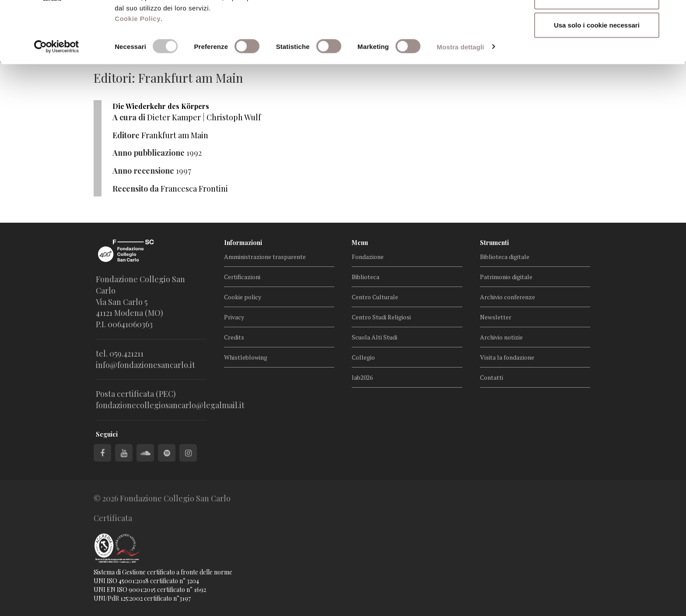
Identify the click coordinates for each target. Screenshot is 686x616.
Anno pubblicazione (149, 153)
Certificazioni (242, 277)
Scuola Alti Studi (374, 337)
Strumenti (494, 243)
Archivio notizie (501, 337)
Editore (126, 135)
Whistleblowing (246, 357)
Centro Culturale (375, 297)
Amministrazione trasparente (265, 257)
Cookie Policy (138, 74)
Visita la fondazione (507, 357)
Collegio (363, 357)
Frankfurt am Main (175, 135)
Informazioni (243, 243)
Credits (234, 337)
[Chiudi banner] (672, 14)
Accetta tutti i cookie (597, 23)
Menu (360, 243)
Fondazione (368, 257)
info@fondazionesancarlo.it (145, 365)
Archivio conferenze (507, 297)
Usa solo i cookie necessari (597, 80)
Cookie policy (243, 297)
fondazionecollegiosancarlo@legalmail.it (170, 405)
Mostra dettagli (460, 102)
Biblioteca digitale (505, 257)
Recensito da (136, 189)
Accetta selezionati (597, 52)
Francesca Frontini (194, 189)
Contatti (492, 377)
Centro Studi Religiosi (381, 317)
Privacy (234, 317)
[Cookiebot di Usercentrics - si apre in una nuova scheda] (57, 102)
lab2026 (362, 377)
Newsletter (496, 317)
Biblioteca (366, 277)
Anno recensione (143, 171)
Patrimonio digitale (506, 277)
